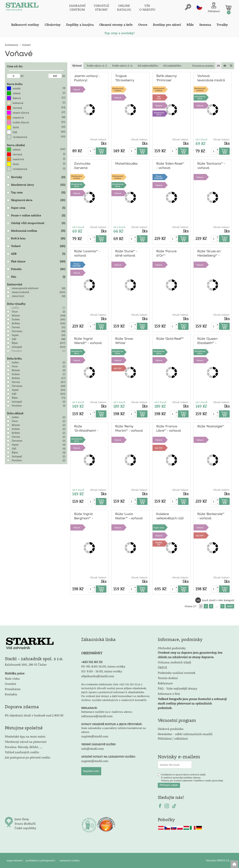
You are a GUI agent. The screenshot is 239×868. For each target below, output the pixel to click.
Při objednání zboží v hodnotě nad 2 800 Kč (34, 715)
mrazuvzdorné (20, 292)
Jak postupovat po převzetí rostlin (28, 757)
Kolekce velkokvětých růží (170, 516)
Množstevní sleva (200, 97)
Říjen (15, 343)
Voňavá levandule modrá (211, 78)
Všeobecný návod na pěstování (26, 742)
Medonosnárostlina (118, 89)
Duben (16, 319)
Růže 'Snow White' (124, 341)
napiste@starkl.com (95, 736)
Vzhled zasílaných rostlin (22, 752)
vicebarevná (20, 137)
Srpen (15, 335)
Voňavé (77, 89)
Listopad (17, 347)
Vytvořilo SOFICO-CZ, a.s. (220, 860)
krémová (18, 103)
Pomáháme (13, 689)
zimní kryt (18, 296)
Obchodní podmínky (190, 652)
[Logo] (22, 7)
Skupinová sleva (159, 113)
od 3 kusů (201, 139)
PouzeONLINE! (159, 177)
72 (231, 66)
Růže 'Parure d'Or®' (166, 254)
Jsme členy (22, 819)
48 (225, 66)
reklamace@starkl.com (97, 716)
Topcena (159, 97)
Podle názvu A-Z (97, 66)
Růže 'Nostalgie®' (210, 427)
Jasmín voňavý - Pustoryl (87, 78)
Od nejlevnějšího (148, 66)
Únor (15, 312)
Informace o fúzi (169, 694)
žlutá (16, 127)
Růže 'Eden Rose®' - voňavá (170, 166)
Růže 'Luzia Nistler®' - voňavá (129, 516)
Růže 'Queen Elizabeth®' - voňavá (207, 341)
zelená (17, 93)
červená (17, 108)
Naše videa (12, 678)
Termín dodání (168, 678)
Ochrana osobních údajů (174, 662)
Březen (16, 315)
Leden (15, 308)
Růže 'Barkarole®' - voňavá (210, 516)
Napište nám (91, 771)
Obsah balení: (98, 139)
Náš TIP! (118, 368)
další (230, 606)
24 (218, 66)
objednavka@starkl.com (98, 676)
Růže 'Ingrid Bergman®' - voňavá (83, 517)
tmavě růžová (21, 113)
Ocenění (10, 684)
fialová (17, 98)
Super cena (159, 527)
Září (14, 339)
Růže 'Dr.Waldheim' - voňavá (86, 429)
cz (199, 7)
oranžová (18, 118)
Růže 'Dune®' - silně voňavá (126, 254)
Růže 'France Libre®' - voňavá (169, 429)
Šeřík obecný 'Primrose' (166, 78)
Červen (16, 327)
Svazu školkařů (25, 823)
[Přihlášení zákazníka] (214, 7)
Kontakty (11, 694)
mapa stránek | (15, 860)
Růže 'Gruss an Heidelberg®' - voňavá (209, 254)
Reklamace (165, 683)
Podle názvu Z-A (122, 66)
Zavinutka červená (82, 166)
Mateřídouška (126, 164)
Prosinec (17, 351)
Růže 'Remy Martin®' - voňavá (129, 429)
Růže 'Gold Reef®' (170, 339)
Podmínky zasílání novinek (177, 673)
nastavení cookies (70, 860)
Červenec (17, 331)
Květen (16, 323)
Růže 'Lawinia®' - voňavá (87, 254)
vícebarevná (20, 169)
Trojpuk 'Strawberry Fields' (124, 79)
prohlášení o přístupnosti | (41, 860)
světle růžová (21, 122)
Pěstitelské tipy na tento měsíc (25, 736)
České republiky (25, 828)
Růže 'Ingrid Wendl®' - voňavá (88, 341)
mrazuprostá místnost (25, 288)
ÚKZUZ (162, 667)
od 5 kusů (78, 402)
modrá (17, 88)
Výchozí (77, 66)
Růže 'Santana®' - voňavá (211, 166)
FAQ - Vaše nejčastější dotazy (177, 688)
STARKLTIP (159, 543)
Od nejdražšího (172, 66)
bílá (15, 132)
